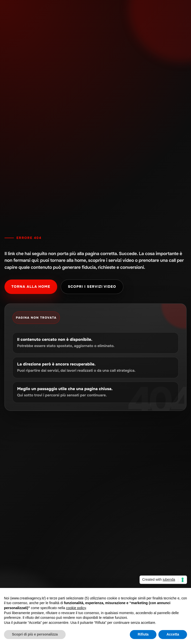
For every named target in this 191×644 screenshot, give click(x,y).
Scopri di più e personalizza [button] (35, 634)
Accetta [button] (173, 634)
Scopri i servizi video (92, 287)
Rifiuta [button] (143, 634)
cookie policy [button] (76, 608)
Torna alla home (31, 287)
